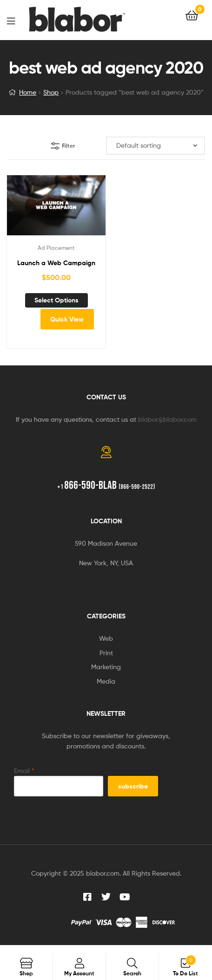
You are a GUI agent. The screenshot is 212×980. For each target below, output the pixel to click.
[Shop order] (156, 146)
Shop (51, 92)
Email (24, 771)
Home (28, 92)
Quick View (67, 319)
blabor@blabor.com (167, 419)
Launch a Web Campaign (56, 263)
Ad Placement (56, 248)
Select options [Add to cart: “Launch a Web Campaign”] (56, 300)
